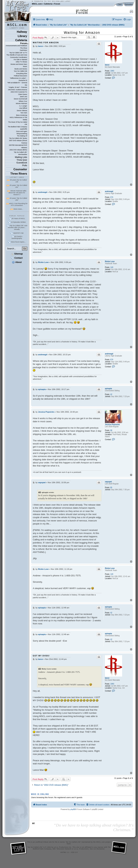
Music (25, 66)
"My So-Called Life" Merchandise (20, 153)
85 (111, 488)
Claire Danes (23, 94)
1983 (112, 71)
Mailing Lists (21, 157)
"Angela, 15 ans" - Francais (18, 87)
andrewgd (109, 191)
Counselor (20, 169)
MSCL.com (37, 4)
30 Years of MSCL (18, 218)
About (17, 262)
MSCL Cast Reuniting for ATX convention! (18, 204)
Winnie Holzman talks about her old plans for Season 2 (18, 193)
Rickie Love (110, 261)
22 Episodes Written (18, 222)
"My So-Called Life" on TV (18, 53)
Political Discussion (20, 76)
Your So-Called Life (20, 71)
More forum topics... (18, 242)
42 (111, 394)
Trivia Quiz (22, 160)
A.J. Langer (23, 106)
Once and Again (22, 131)
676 (112, 197)
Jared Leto (23, 97)
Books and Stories (21, 69)
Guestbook (22, 163)
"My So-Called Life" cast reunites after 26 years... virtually (18, 227)
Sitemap (17, 254)
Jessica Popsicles (112, 425)
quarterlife (24, 129)
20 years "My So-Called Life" (18, 199)
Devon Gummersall (20, 99)
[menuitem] (50, 19)
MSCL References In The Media (18, 119)
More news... (18, 209)
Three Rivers (19, 174)
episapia (108, 389)
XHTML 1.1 (65, 852)
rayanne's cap (18, 233)
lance (107, 65)
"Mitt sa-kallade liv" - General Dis (17, 84)
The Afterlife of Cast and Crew (17, 55)
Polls (25, 165)
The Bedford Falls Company (18, 127)
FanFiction (23, 50)
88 (111, 430)
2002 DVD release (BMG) (18, 150)
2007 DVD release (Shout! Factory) (18, 142)
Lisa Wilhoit (23, 108)
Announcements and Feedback (16, 46)
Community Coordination (19, 57)
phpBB (73, 809)
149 (112, 267)
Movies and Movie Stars (19, 64)
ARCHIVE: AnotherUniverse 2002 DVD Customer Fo (18, 91)
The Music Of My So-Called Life (18, 123)
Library (22, 36)
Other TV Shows (21, 62)
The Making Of (22, 136)
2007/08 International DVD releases (18, 146)
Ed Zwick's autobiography (17, 237)
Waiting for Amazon (82, 33)
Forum (57, 4)
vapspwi (108, 482)
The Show (24, 48)
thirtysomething (22, 134)
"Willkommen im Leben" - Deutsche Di (18, 79)
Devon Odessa (22, 111)
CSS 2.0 (74, 852)
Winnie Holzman (21, 103)
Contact (17, 258)
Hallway (22, 32)
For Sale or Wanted (20, 60)
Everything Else (22, 74)
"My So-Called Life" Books (18, 138)
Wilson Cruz (23, 101)
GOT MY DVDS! (41, 656)
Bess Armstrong (22, 115)
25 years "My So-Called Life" (18, 186)
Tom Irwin (24, 113)
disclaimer (101, 849)
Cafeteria (48, 4)
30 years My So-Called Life (18, 181)
